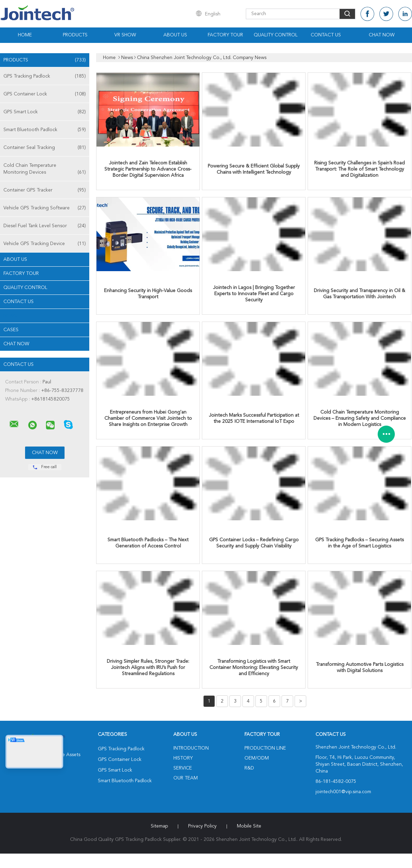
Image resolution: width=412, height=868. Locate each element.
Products (75, 35)
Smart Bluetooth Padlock (45, 130)
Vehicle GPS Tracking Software (45, 208)
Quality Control (276, 35)
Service (183, 768)
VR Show (125, 35)
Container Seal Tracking (45, 148)
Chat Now (382, 35)
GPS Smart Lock (45, 112)
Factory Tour (225, 35)
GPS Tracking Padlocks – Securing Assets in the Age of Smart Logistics (359, 543)
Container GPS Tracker (45, 190)
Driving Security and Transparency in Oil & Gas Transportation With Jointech (359, 294)
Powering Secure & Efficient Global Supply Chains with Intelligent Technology (254, 169)
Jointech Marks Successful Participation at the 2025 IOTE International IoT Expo (254, 418)
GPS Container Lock (45, 94)
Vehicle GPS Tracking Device (45, 244)
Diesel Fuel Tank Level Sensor (45, 226)
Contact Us (326, 35)
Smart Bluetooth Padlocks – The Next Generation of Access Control (148, 543)
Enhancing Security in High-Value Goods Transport (148, 294)
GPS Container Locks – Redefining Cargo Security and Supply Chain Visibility (254, 543)
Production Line (265, 748)
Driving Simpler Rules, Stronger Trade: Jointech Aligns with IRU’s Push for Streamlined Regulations (148, 668)
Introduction (191, 748)
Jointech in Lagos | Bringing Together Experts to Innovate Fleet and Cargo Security (254, 294)
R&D (249, 768)
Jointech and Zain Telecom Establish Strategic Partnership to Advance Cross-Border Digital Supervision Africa (148, 169)
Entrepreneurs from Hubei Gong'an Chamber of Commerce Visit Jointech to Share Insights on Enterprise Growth (148, 418)
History (183, 758)
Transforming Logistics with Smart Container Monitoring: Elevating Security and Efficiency (254, 668)
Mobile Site (249, 826)
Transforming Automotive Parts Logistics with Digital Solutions (360, 668)
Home (25, 35)
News (10, 316)
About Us (175, 35)
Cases (11, 330)
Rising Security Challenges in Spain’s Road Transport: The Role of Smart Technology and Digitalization (359, 169)
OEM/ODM (257, 758)
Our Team (186, 778)
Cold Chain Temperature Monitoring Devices (45, 169)
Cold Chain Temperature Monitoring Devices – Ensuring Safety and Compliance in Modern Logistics (360, 418)
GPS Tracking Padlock (45, 76)
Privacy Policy (202, 826)
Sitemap (159, 826)
